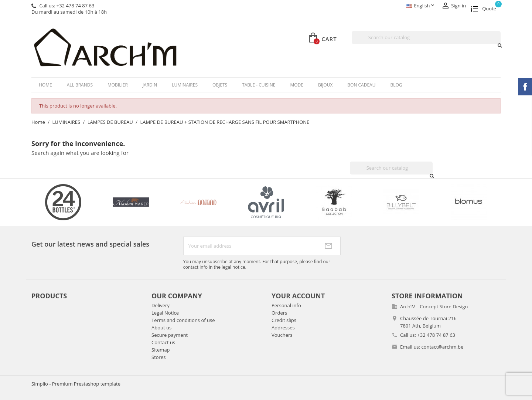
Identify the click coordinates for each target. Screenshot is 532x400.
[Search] (426, 38)
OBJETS (220, 85)
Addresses (283, 328)
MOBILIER (118, 85)
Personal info (286, 305)
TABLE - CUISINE (259, 85)
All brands (80, 85)
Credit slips (284, 320)
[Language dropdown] (421, 6)
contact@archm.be (442, 347)
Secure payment (170, 335)
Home (45, 85)
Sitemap (161, 350)
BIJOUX (325, 85)
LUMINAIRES (185, 85)
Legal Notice (165, 313)
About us (161, 328)
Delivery (161, 305)
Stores (158, 357)
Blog (396, 85)
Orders (279, 313)
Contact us (163, 342)
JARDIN (150, 85)
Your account (298, 296)
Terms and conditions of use (183, 320)
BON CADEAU (361, 85)
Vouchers (282, 335)
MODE (297, 85)
